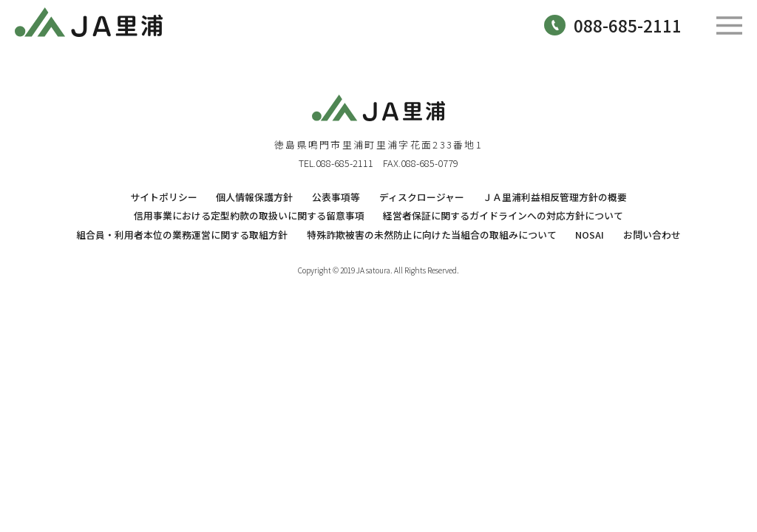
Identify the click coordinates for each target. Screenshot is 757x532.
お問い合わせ (652, 235)
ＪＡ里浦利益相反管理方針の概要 (555, 197)
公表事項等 (336, 197)
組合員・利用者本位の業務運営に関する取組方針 (182, 235)
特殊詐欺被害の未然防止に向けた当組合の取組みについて (432, 235)
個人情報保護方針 (254, 197)
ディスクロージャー (422, 197)
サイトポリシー (164, 197)
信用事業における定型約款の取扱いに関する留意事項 (249, 215)
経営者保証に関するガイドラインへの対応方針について (503, 215)
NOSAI (590, 235)
